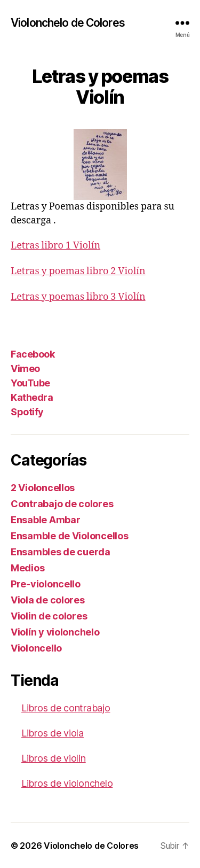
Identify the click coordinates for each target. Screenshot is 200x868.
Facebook (33, 354)
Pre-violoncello (46, 584)
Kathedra (32, 397)
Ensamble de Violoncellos (70, 536)
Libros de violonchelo (67, 783)
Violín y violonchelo (55, 632)
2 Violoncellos (43, 488)
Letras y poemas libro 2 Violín (78, 271)
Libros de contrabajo (66, 708)
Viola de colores (48, 600)
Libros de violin (54, 758)
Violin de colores (49, 616)
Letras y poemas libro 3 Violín (78, 297)
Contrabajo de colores (62, 504)
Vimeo (25, 369)
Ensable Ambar (46, 520)
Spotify (27, 412)
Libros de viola (53, 733)
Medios (27, 568)
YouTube (30, 383)
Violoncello (36, 648)
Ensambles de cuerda (61, 552)
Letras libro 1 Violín (55, 246)
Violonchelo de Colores (68, 23)
